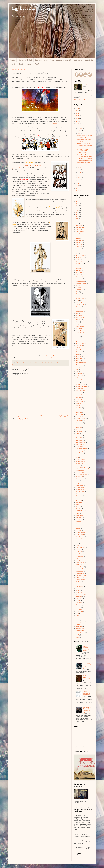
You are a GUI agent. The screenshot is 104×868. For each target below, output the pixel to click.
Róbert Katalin (80, 541)
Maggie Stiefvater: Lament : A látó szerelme (84, 136)
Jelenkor (78, 382)
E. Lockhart (79, 328)
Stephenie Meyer (80, 563)
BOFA (77, 253)
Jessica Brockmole (81, 391)
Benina (78, 260)
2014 (18, 363)
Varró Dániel (79, 609)
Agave (77, 223)
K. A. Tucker (79, 410)
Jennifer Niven (80, 389)
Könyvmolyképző (55, 363)
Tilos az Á (78, 588)
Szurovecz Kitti (80, 573)
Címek (21, 64)
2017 (78, 116)
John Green (79, 397)
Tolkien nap (79, 593)
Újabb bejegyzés (16, 416)
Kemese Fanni (79, 423)
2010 (78, 191)
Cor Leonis (79, 307)
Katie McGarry (80, 414)
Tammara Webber (80, 580)
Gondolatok (79, 352)
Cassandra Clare (80, 290)
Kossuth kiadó (79, 436)
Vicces (77, 613)
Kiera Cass (79, 429)
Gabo (77, 341)
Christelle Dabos (80, 298)
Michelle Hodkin (80, 487)
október (80, 131)
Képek (37, 363)
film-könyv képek (80, 622)
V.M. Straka (79, 605)
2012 (78, 186)
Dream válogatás (80, 326)
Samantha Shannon (81, 548)
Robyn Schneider (80, 537)
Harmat (78, 354)
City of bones (26, 363)
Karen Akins (79, 412)
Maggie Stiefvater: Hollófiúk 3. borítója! (86, 648)
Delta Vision (79, 320)
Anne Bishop (79, 242)
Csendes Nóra (79, 311)
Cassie (21, 363)
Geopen (78, 348)
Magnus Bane (79, 464)
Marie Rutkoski (80, 472)
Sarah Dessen (79, 554)
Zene (77, 620)
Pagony (78, 513)
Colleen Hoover (80, 305)
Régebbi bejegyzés (64, 416)
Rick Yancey (79, 530)
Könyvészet (48, 363)
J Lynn (78, 371)
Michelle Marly (80, 489)
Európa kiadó (79, 330)
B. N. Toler (79, 251)
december (80, 126)
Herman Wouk (79, 365)
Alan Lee (78, 230)
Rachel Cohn (79, 524)
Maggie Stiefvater (80, 462)
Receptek (78, 528)
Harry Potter (79, 356)
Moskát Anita (79, 494)
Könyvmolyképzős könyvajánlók (61, 60)
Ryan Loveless (79, 539)
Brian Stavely (79, 279)
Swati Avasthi (79, 569)
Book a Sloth (79, 273)
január (79, 180)
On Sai (78, 507)
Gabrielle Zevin (80, 343)
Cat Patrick (79, 294)
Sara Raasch (79, 552)
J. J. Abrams (79, 373)
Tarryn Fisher (79, 584)
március (80, 175)
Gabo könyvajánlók (41, 60)
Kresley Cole (79, 438)
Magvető (78, 466)
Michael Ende (79, 485)
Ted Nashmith (79, 586)
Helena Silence (80, 358)
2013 (78, 183)
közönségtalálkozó (80, 631)
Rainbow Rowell (80, 526)
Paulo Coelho (79, 515)
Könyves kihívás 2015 (25, 60)
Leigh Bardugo (80, 451)
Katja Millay (79, 416)
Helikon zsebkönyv (81, 363)
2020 (78, 108)
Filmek (37, 64)
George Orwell (80, 350)
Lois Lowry (79, 455)
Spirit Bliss (79, 560)
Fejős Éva (78, 335)
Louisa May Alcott (81, 459)
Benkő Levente (80, 264)
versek (77, 635)
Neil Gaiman (79, 498)
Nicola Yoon (79, 500)
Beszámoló (79, 268)
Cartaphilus (79, 288)
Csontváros (32, 363)
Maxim (78, 481)
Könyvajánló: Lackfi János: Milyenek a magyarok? (84, 163)
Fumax (78, 339)
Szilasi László (79, 571)
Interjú (77, 369)
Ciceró (77, 300)
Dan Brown (79, 315)
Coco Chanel (79, 303)
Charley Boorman (80, 296)
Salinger (78, 545)
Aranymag (88, 85)
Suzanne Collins (80, 567)
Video (77, 616)
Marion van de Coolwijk (82, 474)
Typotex (78, 601)
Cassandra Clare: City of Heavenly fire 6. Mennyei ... (85, 145)
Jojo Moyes (79, 399)
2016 (78, 118)
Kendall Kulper (80, 425)
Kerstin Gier (79, 427)
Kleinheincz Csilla (80, 431)
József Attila (79, 408)
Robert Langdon (80, 535)
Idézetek (29, 64)
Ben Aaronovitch (80, 257)
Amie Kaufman (80, 232)
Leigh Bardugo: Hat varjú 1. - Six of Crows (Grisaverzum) (88, 666)
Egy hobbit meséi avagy (32, 8)
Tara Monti (79, 582)
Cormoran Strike (80, 309)
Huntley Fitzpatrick (81, 367)
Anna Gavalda (79, 240)
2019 (78, 111)
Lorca (77, 457)
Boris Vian (78, 275)
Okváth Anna (79, 505)
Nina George (79, 502)
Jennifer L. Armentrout (82, 386)
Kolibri (78, 434)
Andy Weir (79, 236)
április (79, 172)
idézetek (78, 624)
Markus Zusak (79, 477)
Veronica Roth (79, 611)
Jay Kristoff (79, 380)
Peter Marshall (79, 517)
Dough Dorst (79, 324)
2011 (78, 188)
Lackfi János (79, 447)
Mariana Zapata (80, 470)
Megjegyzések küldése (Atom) (26, 419)
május (79, 170)
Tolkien (78, 590)
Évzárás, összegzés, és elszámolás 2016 (87, 693)
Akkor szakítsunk (80, 227)
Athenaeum (79, 249)
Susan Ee (78, 565)
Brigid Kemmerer (80, 281)
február (80, 178)
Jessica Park (79, 393)
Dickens (78, 322)
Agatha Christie (80, 221)
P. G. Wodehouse (80, 511)
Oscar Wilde (79, 509)
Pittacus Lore (79, 520)
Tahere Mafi (79, 578)
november (80, 128)
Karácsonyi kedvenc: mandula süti (86, 677)
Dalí (77, 313)
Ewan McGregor (80, 333)
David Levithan (80, 318)
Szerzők (13, 64)
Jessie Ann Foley (80, 395)
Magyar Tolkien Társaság (82, 468)
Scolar (77, 558)
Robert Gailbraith (80, 532)
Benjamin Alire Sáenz (81, 262)
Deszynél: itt (56, 123)
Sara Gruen (79, 550)
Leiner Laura (79, 453)
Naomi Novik (79, 496)
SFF (77, 543)
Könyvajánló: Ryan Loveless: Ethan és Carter (84, 155)
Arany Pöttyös (79, 247)
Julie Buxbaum (80, 401)
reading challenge (80, 633)
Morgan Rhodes (80, 492)
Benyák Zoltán (80, 266)
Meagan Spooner (80, 483)
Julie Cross (79, 404)
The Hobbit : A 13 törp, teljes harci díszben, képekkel (87, 710)
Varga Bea (78, 607)
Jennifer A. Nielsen (81, 384)
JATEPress (79, 378)
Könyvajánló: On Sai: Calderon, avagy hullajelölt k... (83, 151)
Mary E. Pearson (80, 479)
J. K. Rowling (79, 376)
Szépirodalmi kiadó (81, 575)
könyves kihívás (80, 629)
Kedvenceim (78, 60)
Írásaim (78, 637)
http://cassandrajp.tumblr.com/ (51, 357)
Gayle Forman (79, 346)
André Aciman (79, 234)
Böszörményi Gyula (81, 283)
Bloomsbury (79, 270)
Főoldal (13, 60)
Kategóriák (89, 60)
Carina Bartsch (80, 285)
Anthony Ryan (79, 245)
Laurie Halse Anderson (82, 449)
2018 (78, 113)
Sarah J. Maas (79, 556)
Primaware (79, 522)
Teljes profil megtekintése (81, 100)
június (79, 167)
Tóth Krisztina (79, 603)
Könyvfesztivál (80, 440)
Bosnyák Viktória (80, 277)
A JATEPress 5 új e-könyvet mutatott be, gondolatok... (85, 159)
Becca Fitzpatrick (80, 255)
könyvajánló (42, 363)
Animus (78, 238)
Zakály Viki (79, 618)
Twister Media (79, 598)
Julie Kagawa (79, 406)
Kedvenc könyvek (80, 419)
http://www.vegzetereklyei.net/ (54, 355)
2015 (78, 121)
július (79, 134)
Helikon (78, 361)
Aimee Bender (79, 225)
